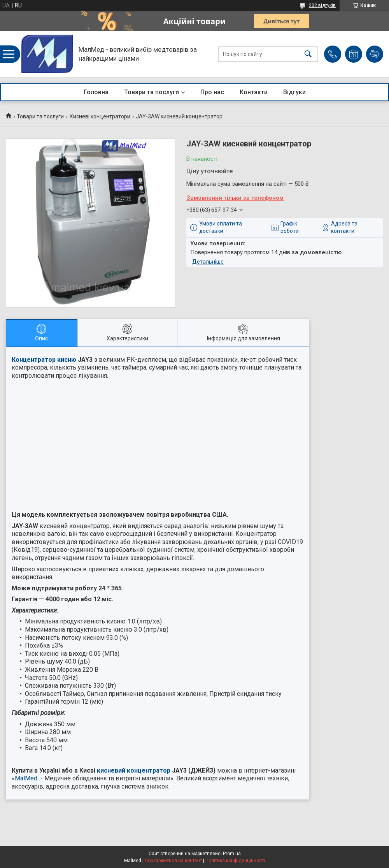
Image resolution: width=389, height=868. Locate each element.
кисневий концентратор (134, 770)
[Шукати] (308, 54)
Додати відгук (375, 54)
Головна (96, 92)
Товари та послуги (152, 92)
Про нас (212, 92)
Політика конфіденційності (235, 861)
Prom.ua (232, 854)
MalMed (26, 778)
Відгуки (294, 92)
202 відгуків (322, 5)
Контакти (254, 92)
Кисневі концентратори (100, 116)
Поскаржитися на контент (173, 861)
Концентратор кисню (44, 360)
